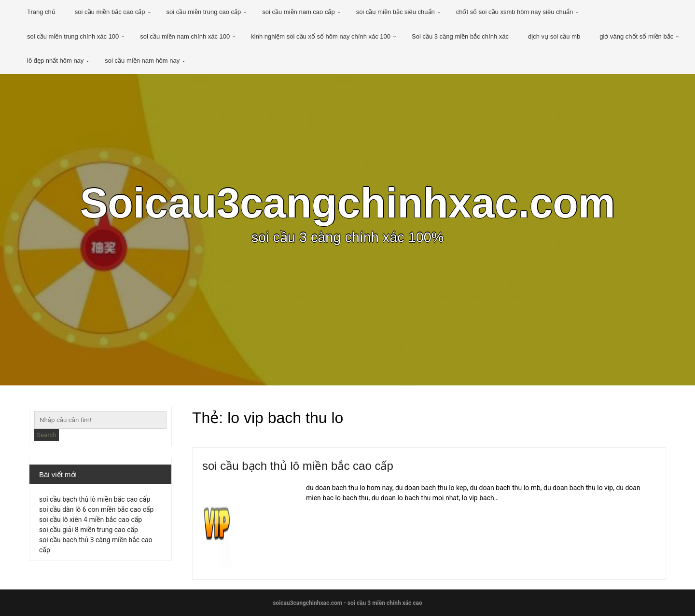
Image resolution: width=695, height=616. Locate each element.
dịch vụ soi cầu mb (554, 36)
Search (47, 435)
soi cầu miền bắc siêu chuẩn (396, 12)
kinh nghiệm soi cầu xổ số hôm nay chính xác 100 (321, 36)
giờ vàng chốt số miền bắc (636, 36)
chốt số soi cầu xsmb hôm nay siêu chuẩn (514, 12)
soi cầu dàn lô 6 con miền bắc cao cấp (96, 509)
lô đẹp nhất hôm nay (55, 61)
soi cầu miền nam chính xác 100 (185, 36)
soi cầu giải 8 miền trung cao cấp (89, 530)
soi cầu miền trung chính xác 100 (73, 36)
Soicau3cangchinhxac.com (347, 203)
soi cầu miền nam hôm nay (142, 61)
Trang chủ (41, 12)
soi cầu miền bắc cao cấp (110, 12)
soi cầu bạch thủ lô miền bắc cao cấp (298, 466)
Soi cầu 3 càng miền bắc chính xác (460, 36)
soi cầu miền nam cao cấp (298, 12)
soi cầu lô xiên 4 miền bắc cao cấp (90, 520)
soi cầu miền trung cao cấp (204, 12)
